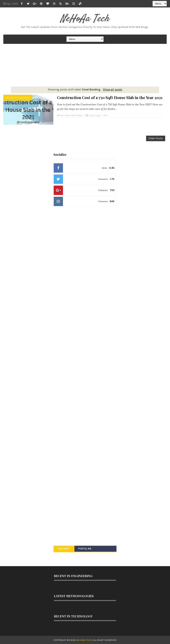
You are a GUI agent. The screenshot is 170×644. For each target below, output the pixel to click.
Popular (85, 548)
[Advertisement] (85, 65)
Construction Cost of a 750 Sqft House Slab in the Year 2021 (110, 97)
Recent (64, 548)
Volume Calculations (18, 98)
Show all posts (113, 90)
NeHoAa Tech (85, 19)
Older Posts (156, 138)
